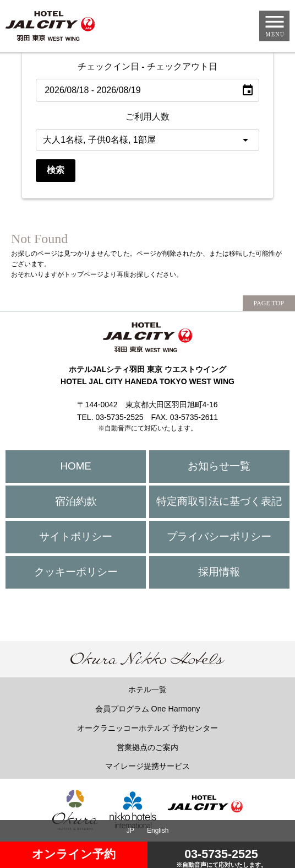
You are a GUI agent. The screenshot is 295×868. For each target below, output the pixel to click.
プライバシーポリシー (219, 537)
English (158, 831)
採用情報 (219, 572)
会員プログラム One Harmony (148, 709)
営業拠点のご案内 (147, 747)
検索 (56, 170)
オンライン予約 (74, 854)
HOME (76, 466)
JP (130, 831)
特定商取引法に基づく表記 (219, 501)
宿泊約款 (76, 501)
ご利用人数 (147, 117)
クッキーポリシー (76, 572)
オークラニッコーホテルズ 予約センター (147, 728)
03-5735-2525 (221, 858)
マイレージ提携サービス (147, 766)
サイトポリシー (76, 537)
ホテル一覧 (147, 689)
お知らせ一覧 (219, 466)
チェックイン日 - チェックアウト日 (147, 66)
